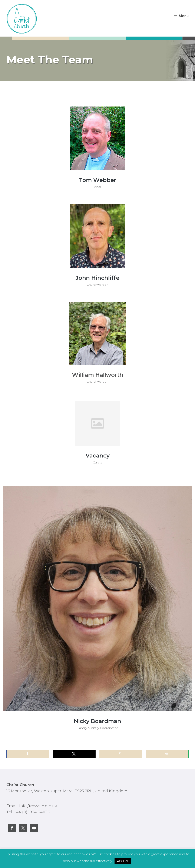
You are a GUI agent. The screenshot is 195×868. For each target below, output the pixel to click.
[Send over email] (167, 754)
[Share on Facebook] (28, 754)
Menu (184, 16)
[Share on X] (74, 754)
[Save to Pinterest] (121, 754)
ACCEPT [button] (123, 861)
